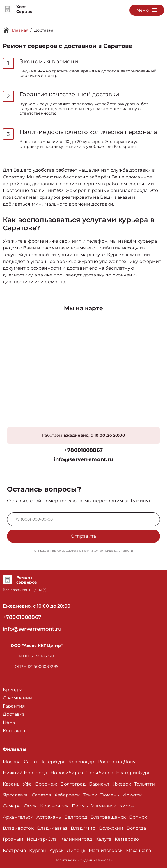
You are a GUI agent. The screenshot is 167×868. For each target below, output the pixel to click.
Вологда (136, 828)
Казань (11, 784)
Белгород (76, 817)
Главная (20, 30)
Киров (127, 806)
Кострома (14, 850)
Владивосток (18, 828)
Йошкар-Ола (42, 839)
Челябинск (100, 773)
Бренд (12, 690)
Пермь (80, 806)
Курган (38, 850)
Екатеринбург (133, 773)
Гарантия (14, 706)
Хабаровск (67, 795)
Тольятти (145, 784)
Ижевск (122, 784)
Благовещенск (108, 817)
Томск (90, 795)
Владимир (83, 828)
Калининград (76, 839)
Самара (12, 806)
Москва (12, 762)
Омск (30, 806)
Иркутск (132, 795)
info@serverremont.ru (84, 460)
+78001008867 (83, 450)
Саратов (41, 795)
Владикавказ (52, 828)
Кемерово (127, 839)
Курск (56, 850)
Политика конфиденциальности (83, 860)
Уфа (27, 784)
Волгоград (73, 784)
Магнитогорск (106, 850)
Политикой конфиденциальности (107, 551)
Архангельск (18, 817)
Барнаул (99, 784)
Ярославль (16, 795)
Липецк (76, 850)
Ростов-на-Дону (117, 762)
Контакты (14, 731)
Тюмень (110, 795)
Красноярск (54, 806)
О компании (18, 698)
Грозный (13, 839)
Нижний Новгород (25, 773)
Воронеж (46, 784)
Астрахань (49, 817)
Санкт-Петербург (44, 762)
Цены (10, 722)
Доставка (44, 30)
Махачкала (139, 850)
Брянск (138, 817)
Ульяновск (104, 806)
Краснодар (81, 762)
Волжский (111, 828)
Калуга (103, 839)
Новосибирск (67, 773)
